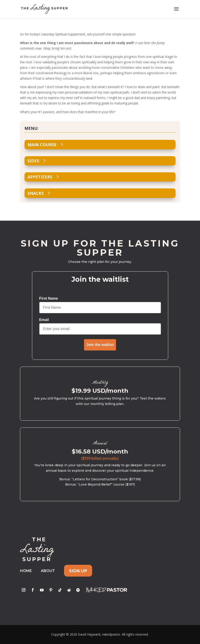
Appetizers (40, 177)
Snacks (36, 193)
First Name (49, 298)
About (48, 571)
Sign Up (78, 571)
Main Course (42, 145)
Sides (33, 161)
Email (44, 320)
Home (26, 571)
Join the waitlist (100, 345)
